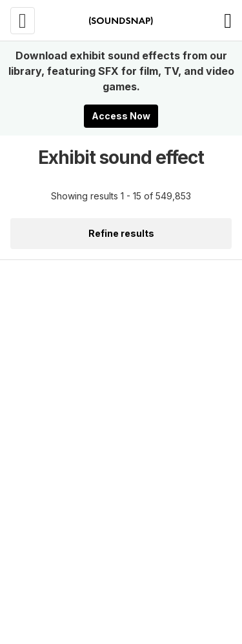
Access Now (121, 116)
